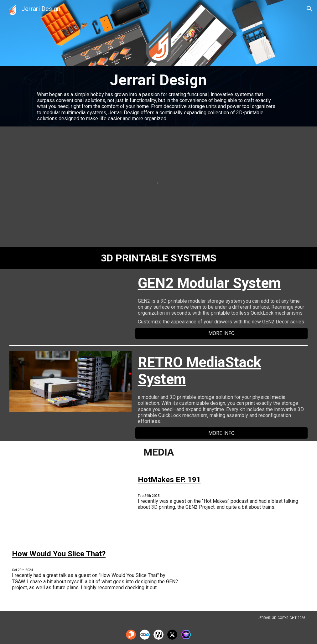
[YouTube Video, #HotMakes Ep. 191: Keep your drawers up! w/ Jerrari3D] (70, 500)
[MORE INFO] (221, 333)
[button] (309, 9)
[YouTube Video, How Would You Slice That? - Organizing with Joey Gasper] (247, 574)
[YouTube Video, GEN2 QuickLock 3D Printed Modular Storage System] (70, 306)
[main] (158, 96)
